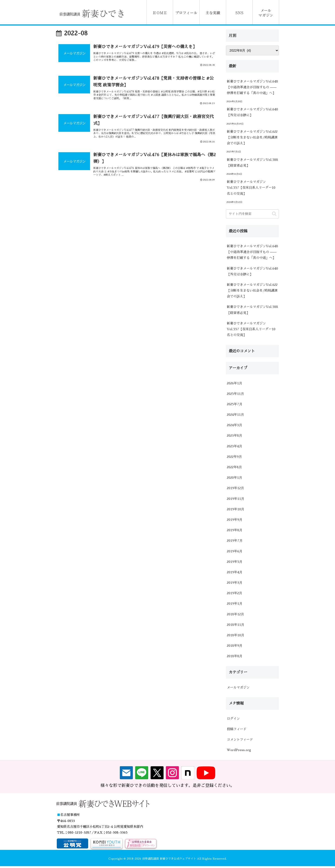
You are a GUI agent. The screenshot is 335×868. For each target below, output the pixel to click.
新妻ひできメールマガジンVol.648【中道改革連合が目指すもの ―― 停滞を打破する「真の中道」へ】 (252, 87)
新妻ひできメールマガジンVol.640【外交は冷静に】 (252, 112)
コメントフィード (240, 739)
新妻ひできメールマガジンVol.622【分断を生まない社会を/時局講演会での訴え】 (252, 137)
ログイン (233, 719)
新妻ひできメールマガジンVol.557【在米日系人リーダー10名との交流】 (251, 188)
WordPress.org (239, 750)
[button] (274, 214)
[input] (252, 214)
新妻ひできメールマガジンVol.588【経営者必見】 (252, 163)
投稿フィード (237, 729)
